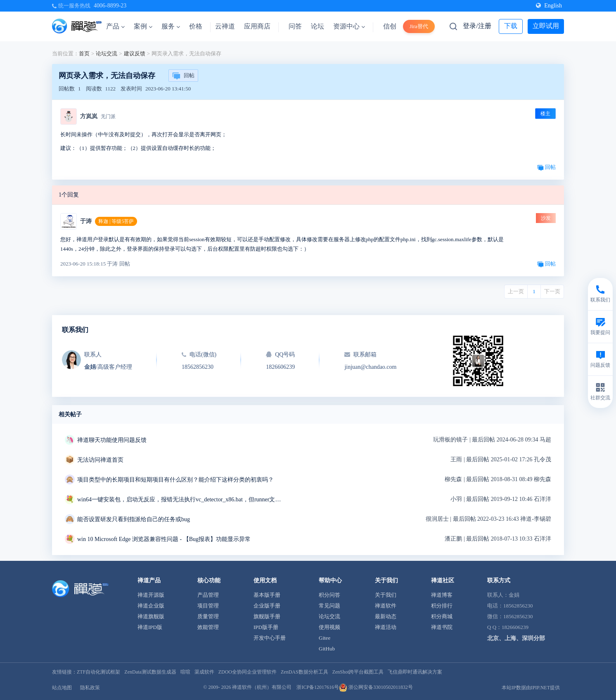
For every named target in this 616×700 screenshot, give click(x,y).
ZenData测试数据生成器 (150, 672)
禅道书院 (442, 627)
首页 (84, 53)
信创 (390, 26)
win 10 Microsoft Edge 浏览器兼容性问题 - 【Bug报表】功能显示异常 (164, 539)
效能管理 (208, 627)
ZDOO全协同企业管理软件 (248, 672)
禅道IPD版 (150, 627)
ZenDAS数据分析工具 (304, 672)
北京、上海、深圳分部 (516, 638)
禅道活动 (386, 627)
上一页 (516, 291)
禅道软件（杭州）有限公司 (262, 687)
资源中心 (349, 26)
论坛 (317, 26)
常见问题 (329, 606)
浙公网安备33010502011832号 (376, 687)
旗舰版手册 (267, 616)
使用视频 (329, 627)
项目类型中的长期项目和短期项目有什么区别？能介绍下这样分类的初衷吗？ (175, 480)
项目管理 (208, 606)
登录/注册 (477, 26)
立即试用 (546, 26)
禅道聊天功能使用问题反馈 (112, 440)
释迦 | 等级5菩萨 (116, 221)
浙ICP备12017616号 (318, 687)
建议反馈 (135, 53)
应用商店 (257, 26)
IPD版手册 (266, 627)
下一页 (552, 291)
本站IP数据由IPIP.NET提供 (531, 688)
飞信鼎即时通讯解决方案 (415, 672)
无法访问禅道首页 (100, 460)
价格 (196, 26)
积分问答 (329, 595)
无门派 (108, 116)
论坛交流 (107, 53)
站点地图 (62, 688)
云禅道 (225, 26)
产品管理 (208, 595)
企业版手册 (267, 606)
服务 (171, 26)
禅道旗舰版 (151, 616)
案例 (143, 26)
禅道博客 (442, 595)
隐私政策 (90, 688)
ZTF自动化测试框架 (98, 672)
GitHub (327, 649)
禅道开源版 (151, 595)
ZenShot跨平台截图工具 (358, 672)
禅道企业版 (151, 606)
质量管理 (208, 616)
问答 (295, 26)
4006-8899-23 (110, 6)
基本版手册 (267, 595)
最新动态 (386, 616)
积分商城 (442, 616)
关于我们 (386, 595)
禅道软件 (386, 606)
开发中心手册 (270, 638)
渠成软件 (204, 672)
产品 (115, 26)
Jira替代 (419, 26)
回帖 (183, 76)
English (549, 6)
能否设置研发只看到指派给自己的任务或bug (134, 519)
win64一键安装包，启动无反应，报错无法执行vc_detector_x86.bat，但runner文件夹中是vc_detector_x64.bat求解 (180, 499)
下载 (511, 26)
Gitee (325, 638)
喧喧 (185, 672)
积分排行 (442, 606)
